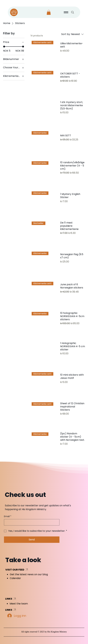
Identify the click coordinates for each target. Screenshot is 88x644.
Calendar (15, 578)
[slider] (4, 47)
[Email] (31, 522)
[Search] (73, 12)
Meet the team (19, 604)
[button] (49, 12)
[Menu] (66, 12)
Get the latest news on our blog (29, 574)
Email (8, 517)
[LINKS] (18, 599)
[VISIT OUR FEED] (28, 570)
